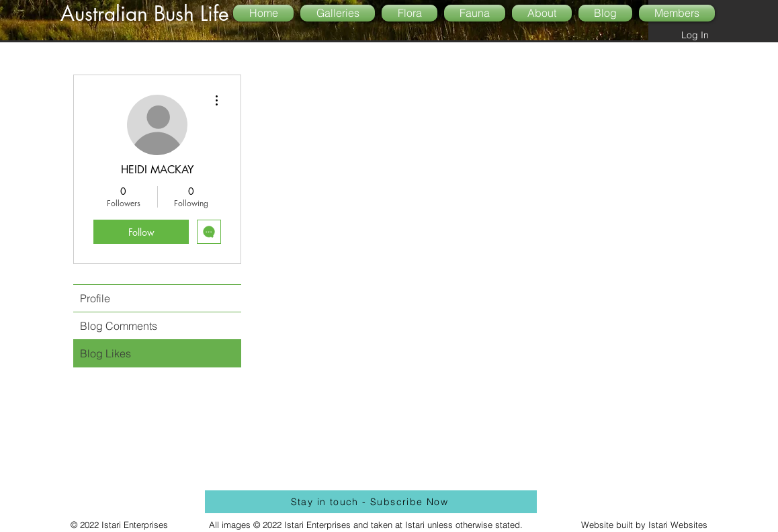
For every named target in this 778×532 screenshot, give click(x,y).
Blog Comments (119, 326)
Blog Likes (105, 353)
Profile (95, 298)
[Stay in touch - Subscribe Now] (371, 502)
